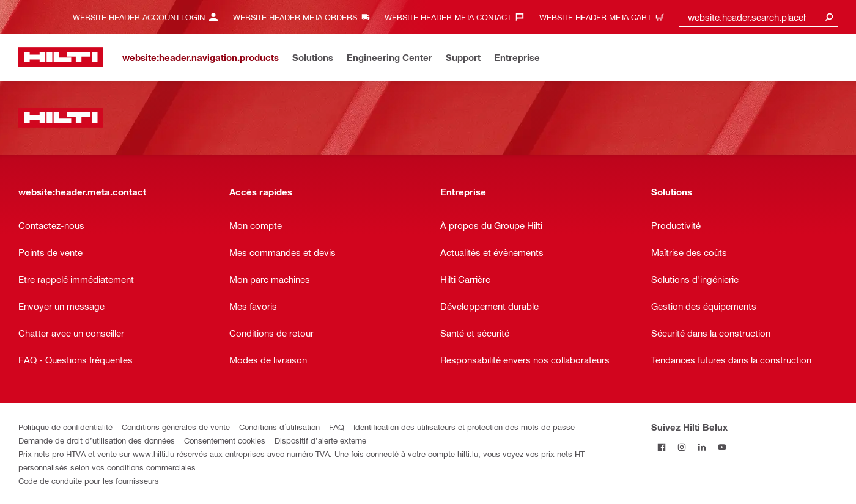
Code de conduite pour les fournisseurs (89, 480)
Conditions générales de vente (176, 427)
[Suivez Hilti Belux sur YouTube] (722, 447)
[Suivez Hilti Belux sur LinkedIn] (702, 447)
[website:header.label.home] (61, 57)
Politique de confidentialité (65, 427)
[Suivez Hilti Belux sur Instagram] (681, 447)
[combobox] (758, 17)
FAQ (337, 427)
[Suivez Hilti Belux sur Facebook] (661, 447)
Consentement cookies (225, 440)
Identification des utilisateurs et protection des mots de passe (464, 427)
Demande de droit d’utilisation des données (97, 440)
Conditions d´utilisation (279, 427)
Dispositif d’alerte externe (320, 440)
